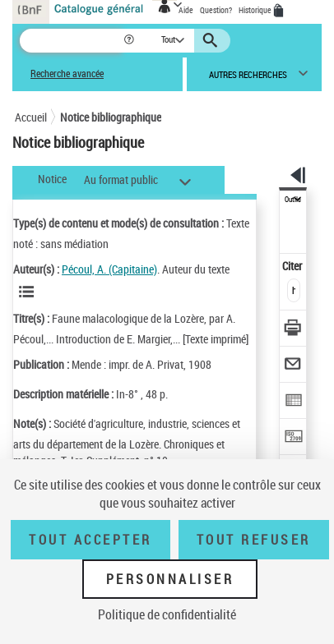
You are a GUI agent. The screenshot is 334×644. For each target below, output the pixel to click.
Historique (256, 10)
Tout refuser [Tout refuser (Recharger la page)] (254, 540)
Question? (216, 10)
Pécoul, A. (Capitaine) (109, 269)
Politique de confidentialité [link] (167, 614)
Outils (293, 200)
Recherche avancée (67, 74)
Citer (293, 266)
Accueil (31, 117)
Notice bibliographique (111, 117)
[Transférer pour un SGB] (293, 438)
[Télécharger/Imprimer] (293, 330)
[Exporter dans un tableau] (293, 402)
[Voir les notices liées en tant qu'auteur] (29, 292)
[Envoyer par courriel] (293, 366)
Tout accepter (90, 540)
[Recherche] (71, 41)
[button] (130, 41)
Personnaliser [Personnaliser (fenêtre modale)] (170, 579)
